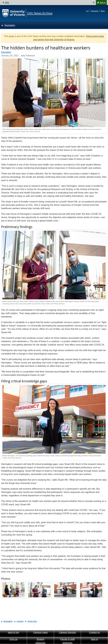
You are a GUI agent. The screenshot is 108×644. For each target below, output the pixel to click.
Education (6, 52)
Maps (103, 11)
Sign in (101, 3)
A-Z (87, 11)
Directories (95, 11)
